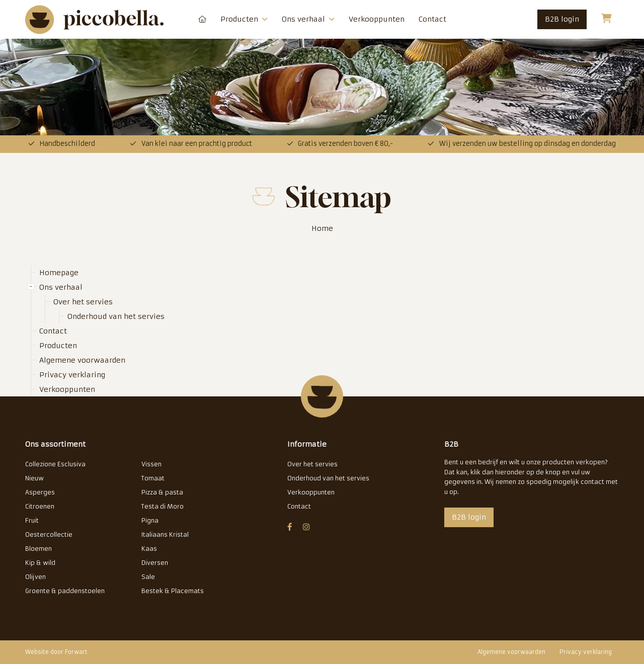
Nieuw (34, 478)
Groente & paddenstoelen (65, 591)
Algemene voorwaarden (82, 360)
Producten (244, 19)
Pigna (150, 520)
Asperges (40, 492)
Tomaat (153, 478)
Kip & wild (40, 563)
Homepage (202, 19)
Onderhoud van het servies (116, 316)
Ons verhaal (308, 19)
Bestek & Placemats (173, 591)
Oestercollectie (49, 534)
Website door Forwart (56, 652)
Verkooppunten (377, 19)
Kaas (149, 549)
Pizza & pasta (162, 492)
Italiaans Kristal (165, 534)
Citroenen (40, 506)
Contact (432, 19)
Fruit (32, 520)
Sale (148, 577)
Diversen (155, 563)
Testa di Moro (163, 506)
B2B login (562, 19)
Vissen (151, 464)
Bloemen (38, 549)
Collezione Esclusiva (55, 464)
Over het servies (83, 302)
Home (322, 228)
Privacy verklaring (72, 375)
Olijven (35, 577)
